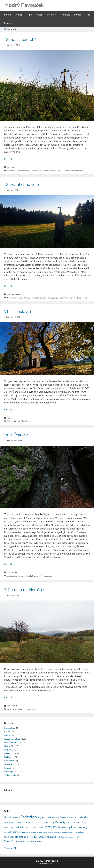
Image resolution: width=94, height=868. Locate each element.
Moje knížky (9, 746)
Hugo (52, 864)
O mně (19, 15)
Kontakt (8, 23)
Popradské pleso (36, 833)
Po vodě (8, 768)
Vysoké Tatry (35, 842)
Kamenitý (60, 822)
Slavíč (7, 837)
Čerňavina (64, 817)
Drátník (16, 823)
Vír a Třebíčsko (18, 312)
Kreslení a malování (13, 739)
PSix (60, 833)
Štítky (7, 29)
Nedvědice (79, 298)
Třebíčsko (25, 421)
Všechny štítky (11, 848)
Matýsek (27, 576)
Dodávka (79, 171)
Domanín (34, 171)
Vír (40, 171)
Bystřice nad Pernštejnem (63, 171)
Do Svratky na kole (22, 185)
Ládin (21, 827)
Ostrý (14, 832)
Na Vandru (9, 761)
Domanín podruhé (20, 40)
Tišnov (61, 298)
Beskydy (27, 817)
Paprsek (22, 833)
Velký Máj (78, 837)
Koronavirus (76, 823)
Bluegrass (40, 817)
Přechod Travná (53, 833)
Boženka (50, 817)
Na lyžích (8, 757)
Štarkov (36, 576)
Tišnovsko (53, 298)
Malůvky (52, 15)
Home (8, 15)
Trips (29, 15)
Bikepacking (21, 294)
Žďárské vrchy (23, 171)
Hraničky (31, 823)
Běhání (7, 732)
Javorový (38, 823)
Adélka (11, 576)
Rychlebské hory (69, 832)
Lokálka (40, 827)
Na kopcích (12, 572)
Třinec (68, 837)
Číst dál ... (9, 159)
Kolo (68, 822)
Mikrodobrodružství (13, 743)
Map (88, 15)
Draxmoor (29, 298)
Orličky (7, 832)
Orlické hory (82, 828)
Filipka (22, 823)
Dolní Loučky (8, 823)
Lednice (28, 828)
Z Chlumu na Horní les (25, 590)
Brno (57, 817)
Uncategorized (11, 772)
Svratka (11, 298)
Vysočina (11, 171)
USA (73, 837)
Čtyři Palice (72, 818)
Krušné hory (14, 828)
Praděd (45, 833)
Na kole (11, 167)
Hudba (78, 15)
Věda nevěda (10, 775)
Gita (26, 823)
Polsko (28, 833)
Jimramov (47, 171)
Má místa (65, 15)
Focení (39, 15)
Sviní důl (30, 837)
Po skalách (9, 764)
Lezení (34, 828)
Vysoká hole (23, 842)
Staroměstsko (18, 837)
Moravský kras (67, 827)
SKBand (81, 832)
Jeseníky (49, 822)
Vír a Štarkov (16, 435)
